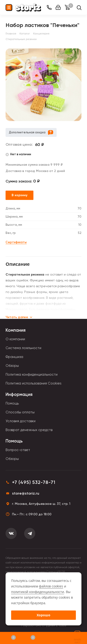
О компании (15, 339)
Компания (16, 330)
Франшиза (14, 357)
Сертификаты (16, 242)
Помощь (12, 403)
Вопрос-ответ (18, 450)
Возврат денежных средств (29, 430)
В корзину (19, 195)
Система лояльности (23, 348)
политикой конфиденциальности (38, 592)
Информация (19, 394)
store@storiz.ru (26, 493)
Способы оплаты (20, 412)
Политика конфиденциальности (32, 374)
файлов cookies (51, 586)
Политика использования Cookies (34, 383)
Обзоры (12, 366)
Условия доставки (21, 421)
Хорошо (43, 615)
